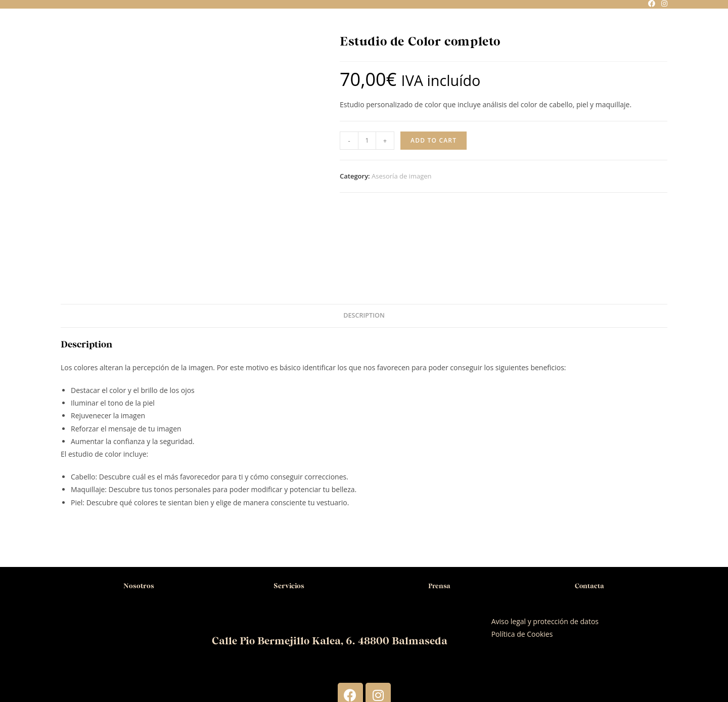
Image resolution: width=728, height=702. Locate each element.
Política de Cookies (522, 560)
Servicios (289, 512)
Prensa (439, 512)
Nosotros (139, 512)
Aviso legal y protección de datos (545, 547)
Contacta (589, 512)
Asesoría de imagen (401, 176)
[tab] (364, 242)
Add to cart (434, 140)
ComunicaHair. (431, 661)
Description (364, 242)
